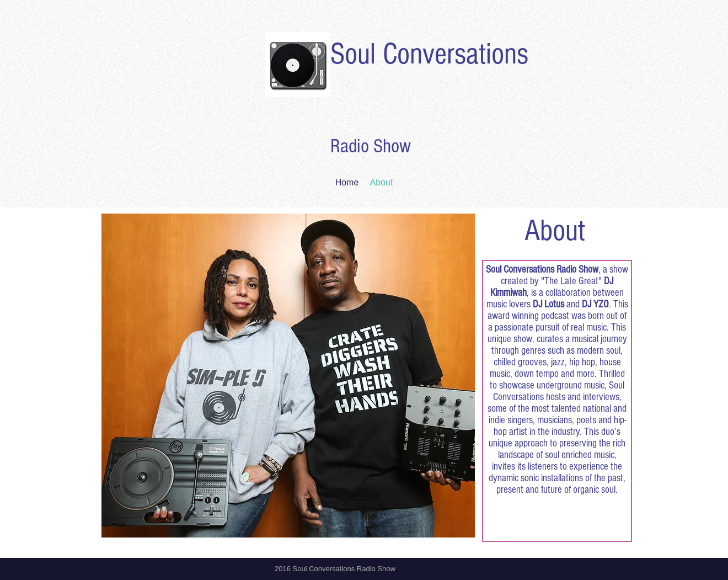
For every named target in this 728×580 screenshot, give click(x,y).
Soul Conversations (429, 54)
